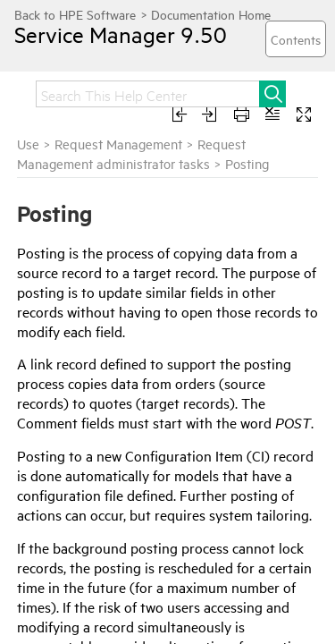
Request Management (118, 144)
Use (28, 144)
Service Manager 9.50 (105, 34)
